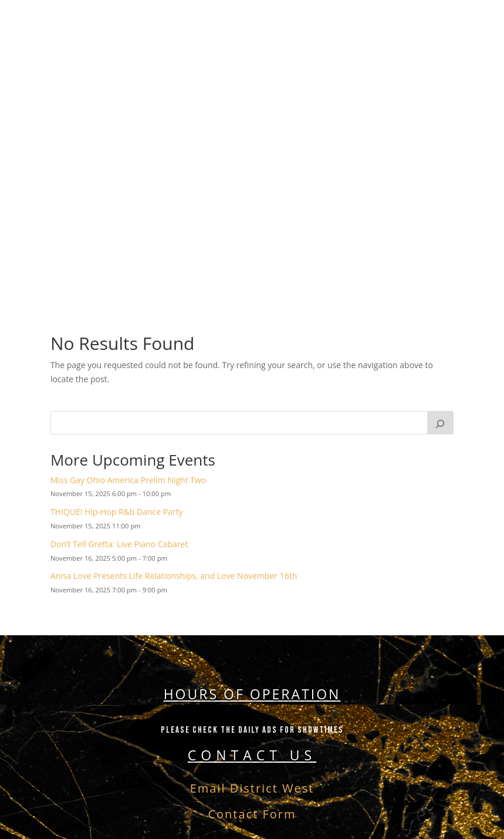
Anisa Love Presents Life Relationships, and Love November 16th (174, 576)
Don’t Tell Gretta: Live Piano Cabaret (119, 544)
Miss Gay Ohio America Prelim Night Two (128, 480)
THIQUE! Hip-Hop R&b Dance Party (117, 512)
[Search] (441, 423)
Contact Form (252, 814)
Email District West (252, 788)
